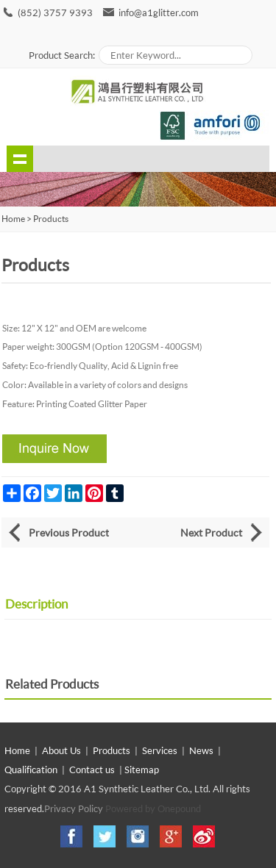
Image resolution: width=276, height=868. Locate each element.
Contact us (92, 770)
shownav (20, 159)
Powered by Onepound (153, 808)
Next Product (211, 532)
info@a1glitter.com (159, 12)
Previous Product (69, 532)
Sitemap (142, 770)
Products (51, 219)
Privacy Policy (74, 808)
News (201, 750)
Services (160, 750)
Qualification (31, 770)
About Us (61, 750)
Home (17, 750)
